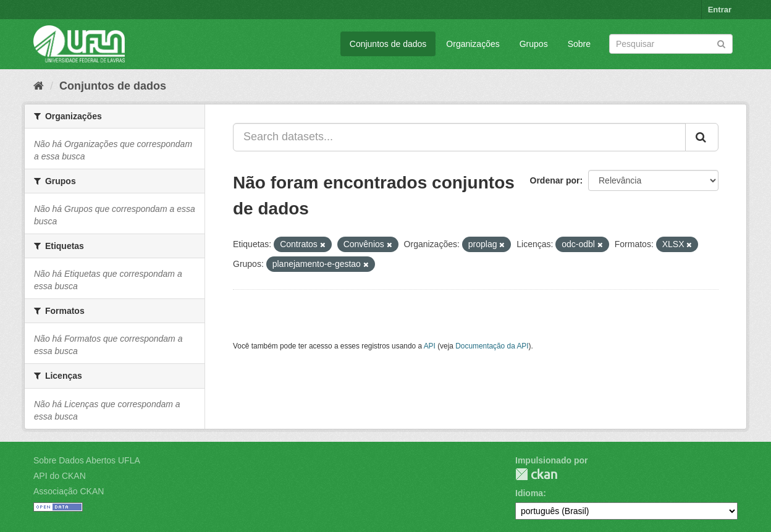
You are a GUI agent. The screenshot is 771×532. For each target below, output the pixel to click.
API (430, 346)
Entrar (720, 10)
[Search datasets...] (459, 137)
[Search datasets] (671, 44)
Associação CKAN (69, 491)
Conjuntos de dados (388, 44)
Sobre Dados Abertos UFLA (87, 460)
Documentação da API (492, 346)
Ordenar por (555, 180)
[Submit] (721, 43)
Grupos (534, 44)
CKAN (536, 474)
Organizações (473, 44)
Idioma (529, 493)
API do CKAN (60, 476)
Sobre (579, 44)
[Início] (39, 86)
